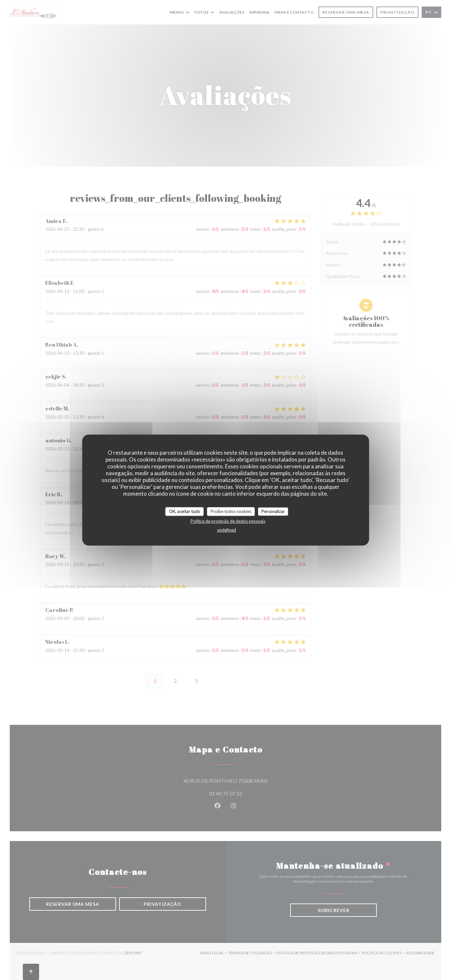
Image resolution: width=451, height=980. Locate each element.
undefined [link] (227, 530)
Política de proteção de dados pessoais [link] (228, 521)
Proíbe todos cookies (231, 511)
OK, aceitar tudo (185, 511)
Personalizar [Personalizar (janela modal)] (273, 511)
